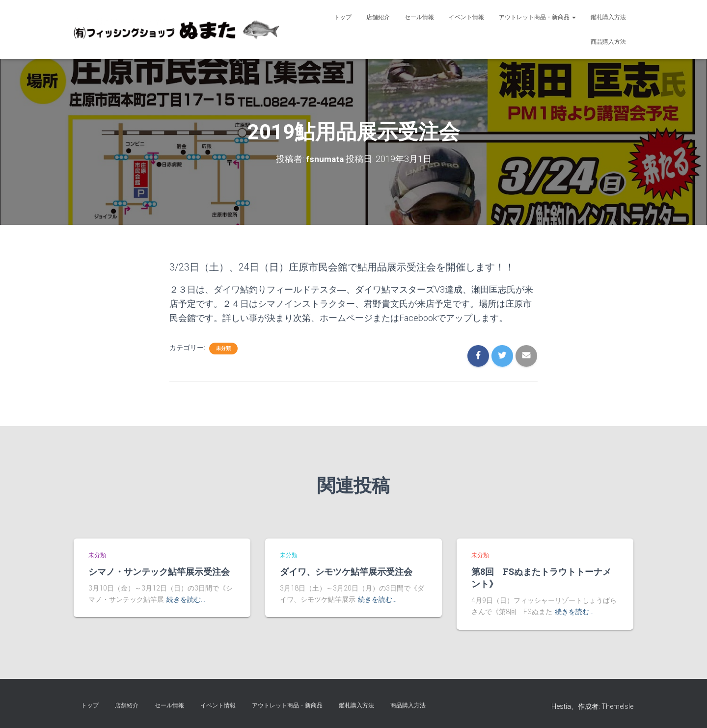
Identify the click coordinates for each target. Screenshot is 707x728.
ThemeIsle (617, 706)
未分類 (223, 348)
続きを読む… (186, 599)
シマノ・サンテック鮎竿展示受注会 (159, 571)
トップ (343, 17)
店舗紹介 (378, 17)
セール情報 (419, 17)
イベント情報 (466, 17)
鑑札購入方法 (608, 17)
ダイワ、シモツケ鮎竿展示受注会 (346, 571)
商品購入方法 (608, 42)
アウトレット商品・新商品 (537, 17)
